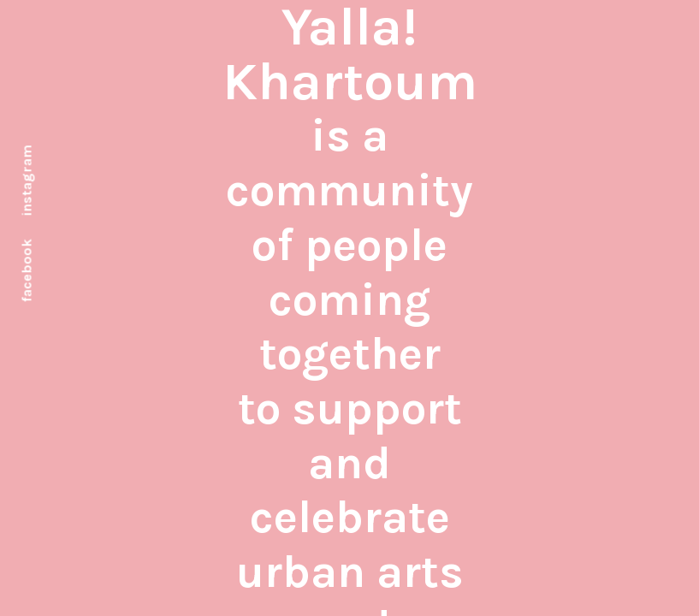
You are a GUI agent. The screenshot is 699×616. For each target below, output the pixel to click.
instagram (27, 180)
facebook (27, 270)
